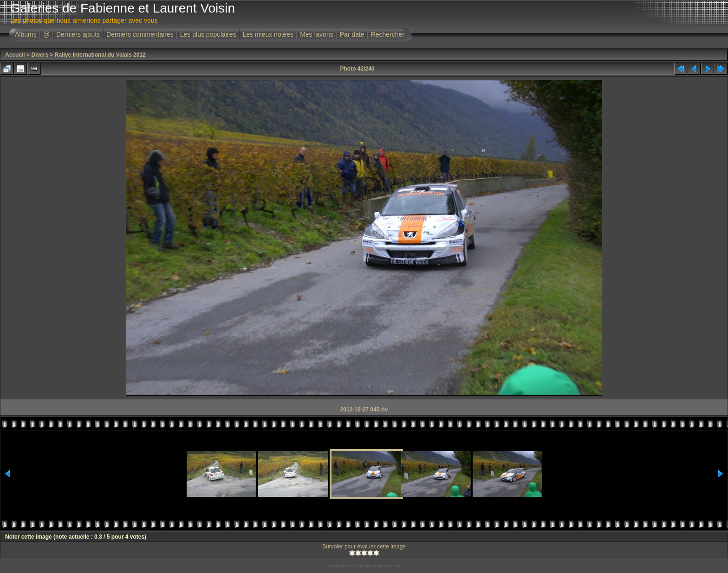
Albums (26, 34)
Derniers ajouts (78, 34)
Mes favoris (317, 34)
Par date (352, 34)
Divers (40, 55)
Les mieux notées (268, 34)
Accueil (15, 55)
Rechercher (388, 34)
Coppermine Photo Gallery (376, 566)
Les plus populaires (208, 34)
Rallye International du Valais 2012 (100, 55)
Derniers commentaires (140, 34)
